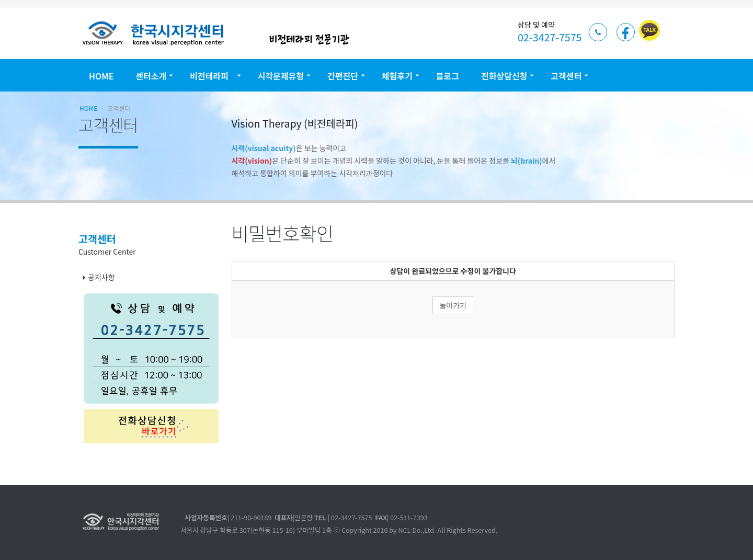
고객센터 (566, 76)
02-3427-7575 (550, 37)
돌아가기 (453, 305)
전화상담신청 (504, 76)
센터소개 (151, 76)
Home (101, 76)
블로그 (448, 76)
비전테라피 (212, 76)
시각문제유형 (281, 76)
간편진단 (343, 76)
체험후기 (397, 76)
